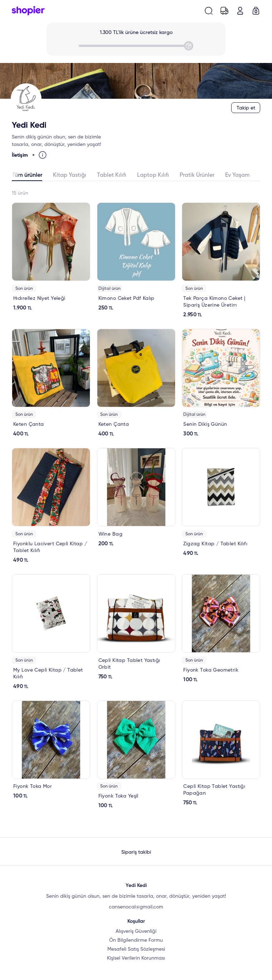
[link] (51, 257)
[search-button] (209, 11)
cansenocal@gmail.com (136, 907)
